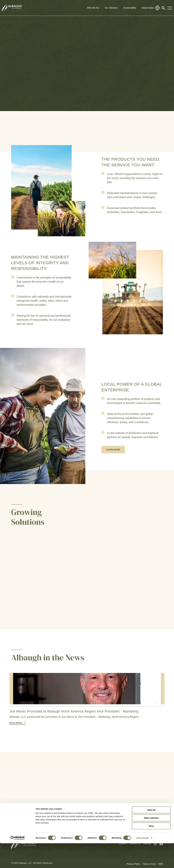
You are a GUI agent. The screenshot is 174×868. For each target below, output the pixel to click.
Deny (151, 851)
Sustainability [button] (130, 8)
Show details (143, 863)
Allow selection (151, 843)
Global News (148, 8)
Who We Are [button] (93, 8)
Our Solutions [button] (111, 8)
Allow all (151, 835)
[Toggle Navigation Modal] (170, 8)
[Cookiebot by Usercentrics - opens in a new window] (18, 863)
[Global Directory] (157, 8)
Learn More (113, 450)
